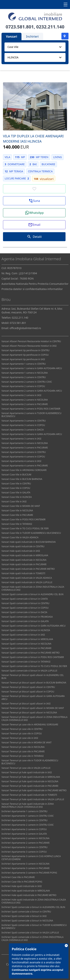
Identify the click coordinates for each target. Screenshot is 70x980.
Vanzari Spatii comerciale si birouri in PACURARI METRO (31, 653)
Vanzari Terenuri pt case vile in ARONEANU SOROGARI (30, 725)
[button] (34, 201)
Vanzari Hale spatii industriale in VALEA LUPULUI (27, 582)
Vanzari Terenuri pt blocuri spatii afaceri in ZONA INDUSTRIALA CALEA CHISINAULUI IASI (34, 719)
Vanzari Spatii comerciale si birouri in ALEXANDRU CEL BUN (32, 594)
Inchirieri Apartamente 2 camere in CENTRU (24, 820)
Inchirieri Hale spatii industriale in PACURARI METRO (29, 895)
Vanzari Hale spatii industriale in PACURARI (24, 564)
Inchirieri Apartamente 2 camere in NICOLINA (25, 838)
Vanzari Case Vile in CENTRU (16, 484)
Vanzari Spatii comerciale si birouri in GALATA (25, 621)
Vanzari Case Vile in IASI (14, 502)
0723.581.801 (20, 27)
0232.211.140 (50, 27)
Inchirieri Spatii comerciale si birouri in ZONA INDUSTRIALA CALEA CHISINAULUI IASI (32, 939)
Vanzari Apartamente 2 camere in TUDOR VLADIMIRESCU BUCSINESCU (31, 415)
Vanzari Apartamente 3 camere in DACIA (23, 430)
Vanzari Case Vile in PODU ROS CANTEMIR (23, 519)
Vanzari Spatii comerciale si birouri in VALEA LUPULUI (29, 671)
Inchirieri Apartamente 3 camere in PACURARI (25, 868)
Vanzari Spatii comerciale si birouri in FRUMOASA (27, 617)
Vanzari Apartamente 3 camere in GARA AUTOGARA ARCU (32, 434)
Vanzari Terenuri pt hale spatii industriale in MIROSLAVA (31, 777)
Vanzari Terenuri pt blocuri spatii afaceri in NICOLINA (29, 713)
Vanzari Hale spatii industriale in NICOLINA (24, 560)
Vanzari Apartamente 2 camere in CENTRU (24, 377)
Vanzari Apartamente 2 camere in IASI (21, 395)
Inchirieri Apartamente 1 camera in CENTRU (24, 811)
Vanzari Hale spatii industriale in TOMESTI (23, 573)
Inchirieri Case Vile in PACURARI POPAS (22, 882)
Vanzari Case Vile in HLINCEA (17, 497)
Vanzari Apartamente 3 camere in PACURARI (25, 448)
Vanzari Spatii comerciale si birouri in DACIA (24, 612)
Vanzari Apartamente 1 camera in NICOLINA (25, 373)
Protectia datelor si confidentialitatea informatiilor (32, 289)
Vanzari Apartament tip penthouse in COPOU (25, 355)
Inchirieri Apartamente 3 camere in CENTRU (24, 847)
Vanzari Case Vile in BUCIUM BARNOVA (22, 479)
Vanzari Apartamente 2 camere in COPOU (23, 386)
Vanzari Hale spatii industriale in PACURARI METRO (28, 569)
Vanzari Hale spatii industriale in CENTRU (23, 546)
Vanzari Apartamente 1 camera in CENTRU (24, 364)
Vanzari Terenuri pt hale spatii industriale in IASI (27, 772)
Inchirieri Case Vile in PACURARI (18, 877)
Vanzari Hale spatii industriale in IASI (21, 551)
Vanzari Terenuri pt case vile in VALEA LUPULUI (26, 768)
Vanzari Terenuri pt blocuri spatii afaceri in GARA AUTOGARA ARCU (33, 698)
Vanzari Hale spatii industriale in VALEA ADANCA (27, 578)
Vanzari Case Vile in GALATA (16, 493)
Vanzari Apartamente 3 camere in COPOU (23, 425)
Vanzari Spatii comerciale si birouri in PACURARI (26, 648)
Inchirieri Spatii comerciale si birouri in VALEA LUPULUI (30, 933)
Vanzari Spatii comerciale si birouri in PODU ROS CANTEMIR (33, 657)
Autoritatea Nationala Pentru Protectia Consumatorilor (35, 284)
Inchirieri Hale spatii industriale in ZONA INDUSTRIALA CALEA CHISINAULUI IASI (34, 901)
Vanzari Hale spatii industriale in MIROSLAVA (25, 555)
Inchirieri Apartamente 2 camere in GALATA (24, 834)
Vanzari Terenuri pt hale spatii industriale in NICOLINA (30, 781)
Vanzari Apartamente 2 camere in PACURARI (25, 404)
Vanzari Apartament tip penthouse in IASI (23, 359)
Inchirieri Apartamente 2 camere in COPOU (24, 829)
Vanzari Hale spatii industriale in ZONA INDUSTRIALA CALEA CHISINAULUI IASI (33, 588)
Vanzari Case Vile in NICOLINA (17, 510)
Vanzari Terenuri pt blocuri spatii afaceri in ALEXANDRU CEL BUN (33, 677)
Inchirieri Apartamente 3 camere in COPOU (24, 852)
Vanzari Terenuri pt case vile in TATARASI (22, 756)
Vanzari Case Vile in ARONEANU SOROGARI (24, 470)
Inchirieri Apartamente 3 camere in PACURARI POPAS (29, 873)
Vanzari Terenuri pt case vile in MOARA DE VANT (27, 742)
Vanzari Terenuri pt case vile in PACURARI (23, 751)
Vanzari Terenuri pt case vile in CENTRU (22, 729)
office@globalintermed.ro (25, 328)
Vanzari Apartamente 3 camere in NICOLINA (25, 443)
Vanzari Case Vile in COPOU (16, 488)
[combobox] (35, 47)
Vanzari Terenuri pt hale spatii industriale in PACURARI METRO (34, 790)
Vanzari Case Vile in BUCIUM (16, 475)
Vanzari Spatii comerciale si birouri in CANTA (25, 599)
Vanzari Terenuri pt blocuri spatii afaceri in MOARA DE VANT (33, 708)
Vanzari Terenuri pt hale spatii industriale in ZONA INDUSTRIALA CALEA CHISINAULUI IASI (28, 805)
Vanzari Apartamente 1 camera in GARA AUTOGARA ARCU (32, 368)
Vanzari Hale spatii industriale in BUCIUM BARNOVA (29, 542)
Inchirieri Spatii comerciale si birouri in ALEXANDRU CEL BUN (33, 907)
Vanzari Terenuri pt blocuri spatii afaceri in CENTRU (28, 687)
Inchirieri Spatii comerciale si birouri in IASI (24, 916)
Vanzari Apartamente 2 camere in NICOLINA (25, 400)
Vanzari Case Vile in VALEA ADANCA (20, 537)
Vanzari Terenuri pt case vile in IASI (20, 738)
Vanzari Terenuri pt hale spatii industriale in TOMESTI (29, 795)
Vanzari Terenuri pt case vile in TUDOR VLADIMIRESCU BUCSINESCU (30, 762)
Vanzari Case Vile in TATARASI (17, 524)
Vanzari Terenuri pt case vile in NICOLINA (23, 747)
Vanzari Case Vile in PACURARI (17, 515)
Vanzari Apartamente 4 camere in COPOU (23, 457)
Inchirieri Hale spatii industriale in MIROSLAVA (26, 891)
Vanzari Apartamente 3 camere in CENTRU (24, 421)
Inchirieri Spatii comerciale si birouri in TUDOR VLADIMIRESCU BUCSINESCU (34, 927)
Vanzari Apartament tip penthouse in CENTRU (25, 350)
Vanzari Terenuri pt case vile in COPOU (22, 734)
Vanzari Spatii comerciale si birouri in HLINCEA (26, 630)
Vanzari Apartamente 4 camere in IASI (21, 461)
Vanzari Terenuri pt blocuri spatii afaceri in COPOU (28, 692)
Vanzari (11, 36)
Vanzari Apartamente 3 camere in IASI (21, 439)
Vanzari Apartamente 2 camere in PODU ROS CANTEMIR (31, 409)
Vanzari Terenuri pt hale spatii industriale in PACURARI (30, 786)
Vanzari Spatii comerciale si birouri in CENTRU (25, 603)
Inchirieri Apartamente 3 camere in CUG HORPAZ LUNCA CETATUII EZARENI (31, 858)
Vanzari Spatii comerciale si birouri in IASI (23, 635)
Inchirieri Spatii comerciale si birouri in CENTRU (26, 912)
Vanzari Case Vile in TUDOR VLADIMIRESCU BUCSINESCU (31, 533)
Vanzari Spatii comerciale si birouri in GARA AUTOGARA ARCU (34, 626)
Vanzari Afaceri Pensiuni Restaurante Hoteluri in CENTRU (31, 341)
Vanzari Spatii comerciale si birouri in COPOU (25, 608)
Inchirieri (32, 36)
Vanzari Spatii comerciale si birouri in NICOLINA (26, 644)
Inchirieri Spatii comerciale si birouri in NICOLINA (27, 921)
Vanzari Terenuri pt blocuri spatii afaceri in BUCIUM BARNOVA (34, 683)
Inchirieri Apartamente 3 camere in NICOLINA (25, 864)
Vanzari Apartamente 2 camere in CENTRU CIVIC (27, 382)
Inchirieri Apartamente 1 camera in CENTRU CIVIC (28, 816)
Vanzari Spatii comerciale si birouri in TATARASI (26, 662)
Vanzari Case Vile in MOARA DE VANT (21, 506)
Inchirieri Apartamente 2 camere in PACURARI (25, 843)
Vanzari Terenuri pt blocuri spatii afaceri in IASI (26, 704)
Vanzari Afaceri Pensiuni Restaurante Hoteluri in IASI (29, 346)
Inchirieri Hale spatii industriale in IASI (22, 886)
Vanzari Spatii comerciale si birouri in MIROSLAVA (27, 639)
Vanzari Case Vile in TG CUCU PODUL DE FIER (25, 528)
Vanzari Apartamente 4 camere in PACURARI (25, 466)
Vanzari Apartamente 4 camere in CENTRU (24, 452)
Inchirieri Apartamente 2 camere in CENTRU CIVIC (28, 825)
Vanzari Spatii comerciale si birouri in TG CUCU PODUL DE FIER (34, 666)
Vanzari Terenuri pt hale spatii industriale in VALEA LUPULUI (33, 799)
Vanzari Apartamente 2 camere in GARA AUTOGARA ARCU (32, 391)
